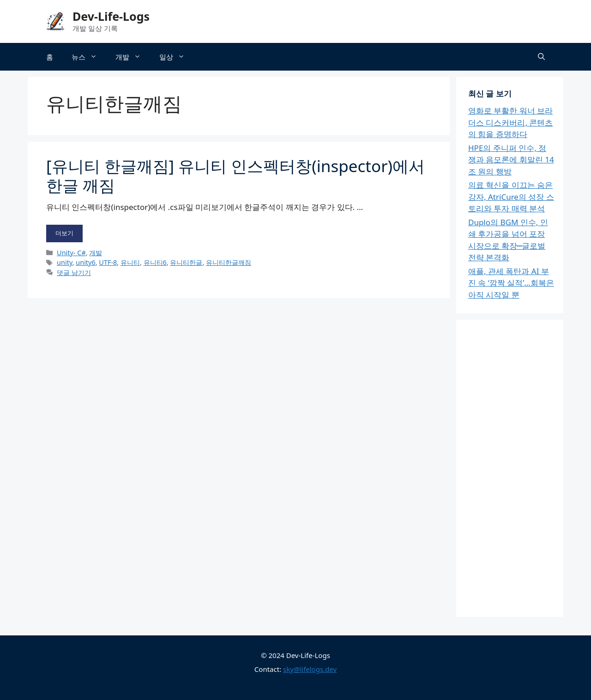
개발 (133, 57)
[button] (541, 57)
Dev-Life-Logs (111, 16)
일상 (177, 57)
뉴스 (89, 57)
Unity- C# (71, 253)
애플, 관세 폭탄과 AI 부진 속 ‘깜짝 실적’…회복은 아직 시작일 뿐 (511, 283)
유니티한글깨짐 (229, 262)
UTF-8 (108, 262)
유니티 (130, 262)
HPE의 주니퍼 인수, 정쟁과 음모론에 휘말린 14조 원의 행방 (511, 160)
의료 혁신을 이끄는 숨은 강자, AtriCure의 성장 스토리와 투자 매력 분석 (511, 197)
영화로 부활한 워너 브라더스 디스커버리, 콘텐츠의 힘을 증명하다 (510, 122)
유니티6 (155, 262)
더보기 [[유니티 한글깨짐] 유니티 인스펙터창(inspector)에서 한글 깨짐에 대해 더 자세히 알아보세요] (64, 233)
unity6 (85, 262)
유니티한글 (186, 262)
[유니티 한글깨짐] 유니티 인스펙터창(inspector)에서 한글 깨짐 (235, 176)
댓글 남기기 (74, 272)
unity (65, 262)
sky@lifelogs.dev (310, 669)
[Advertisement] (511, 466)
